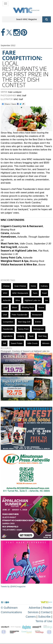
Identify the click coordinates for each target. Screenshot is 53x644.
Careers (31, 617)
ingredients (8, 336)
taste (31, 336)
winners (46, 343)
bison (15, 307)
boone (41, 307)
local (5, 307)
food (44, 293)
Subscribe (45, 617)
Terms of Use (44, 621)
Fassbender (8, 329)
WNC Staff (21, 96)
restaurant (37, 315)
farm (35, 293)
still (4, 343)
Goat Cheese (20, 286)
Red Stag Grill (24, 322)
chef (5, 315)
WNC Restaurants (20, 293)
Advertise (35, 608)
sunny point (23, 329)
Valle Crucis (32, 343)
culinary (44, 286)
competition (8, 322)
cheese (6, 286)
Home (33, 286)
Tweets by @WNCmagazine (13, 586)
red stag (42, 336)
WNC (5, 293)
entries (38, 322)
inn (47, 300)
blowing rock (28, 307)
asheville (7, 300)
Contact (46, 612)
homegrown (39, 329)
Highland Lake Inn (33, 300)
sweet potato (17, 343)
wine (18, 300)
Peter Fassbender (20, 315)
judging (21, 336)
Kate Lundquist (15, 92)
